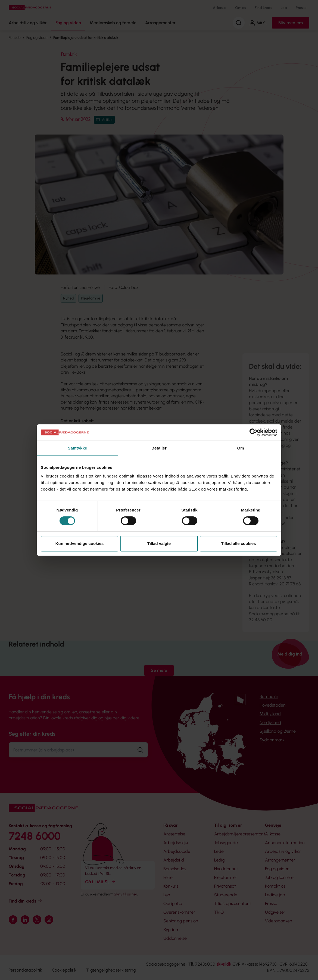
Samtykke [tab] (78, 448)
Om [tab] (240, 448)
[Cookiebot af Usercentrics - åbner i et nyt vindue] (253, 432)
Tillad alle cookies (238, 543)
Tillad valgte (159, 543)
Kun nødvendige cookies (80, 543)
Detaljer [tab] (159, 448)
